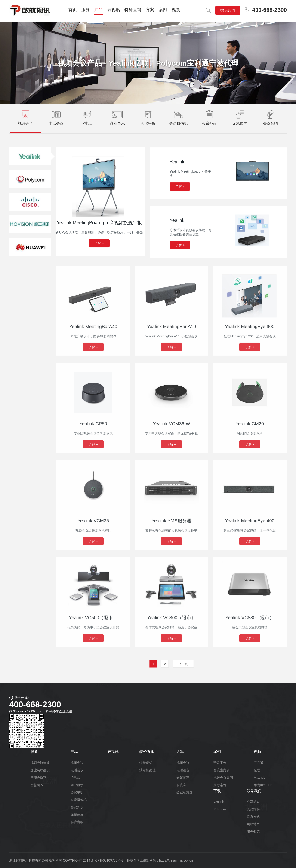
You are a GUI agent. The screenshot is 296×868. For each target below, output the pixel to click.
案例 (163, 10)
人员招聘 (253, 809)
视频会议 (77, 763)
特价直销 (133, 10)
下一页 (176, 664)
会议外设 (77, 807)
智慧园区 (37, 785)
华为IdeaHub (263, 785)
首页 (73, 10)
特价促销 (146, 763)
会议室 (181, 785)
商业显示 (77, 785)
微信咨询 (228, 10)
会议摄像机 (79, 800)
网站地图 (253, 824)
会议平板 (77, 792)
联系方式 (253, 817)
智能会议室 (38, 778)
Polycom (220, 809)
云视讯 (114, 10)
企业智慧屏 (185, 792)
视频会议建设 (40, 763)
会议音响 (77, 822)
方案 (150, 10)
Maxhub (259, 778)
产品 (99, 10)
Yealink (219, 802)
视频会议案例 (223, 778)
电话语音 (183, 770)
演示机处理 (148, 770)
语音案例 (220, 763)
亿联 (257, 770)
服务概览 (253, 831)
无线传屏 (77, 815)
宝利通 (259, 763)
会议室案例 (222, 770)
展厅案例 (220, 785)
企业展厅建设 (40, 770)
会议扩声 (183, 778)
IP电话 (75, 778)
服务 (86, 10)
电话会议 (77, 770)
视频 (176, 10)
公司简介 (253, 802)
